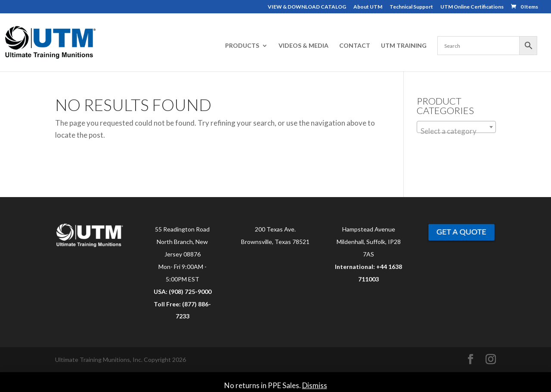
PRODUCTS (242, 46)
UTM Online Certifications (472, 7)
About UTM (368, 7)
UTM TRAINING (404, 46)
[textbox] (456, 131)
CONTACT (355, 46)
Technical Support (411, 7)
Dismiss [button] (315, 385)
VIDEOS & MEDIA (303, 46)
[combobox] (456, 127)
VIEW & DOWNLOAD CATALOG (307, 7)
